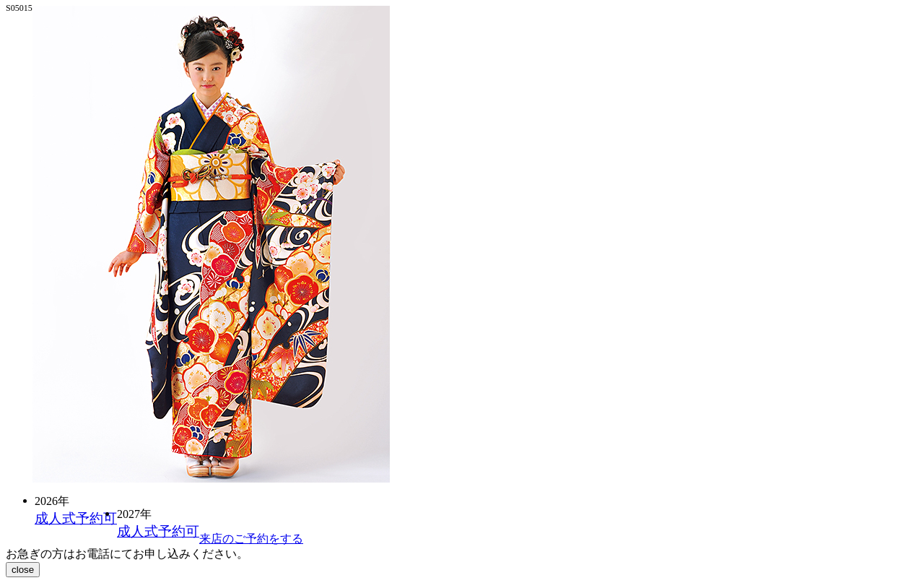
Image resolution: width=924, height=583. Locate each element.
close (23, 570)
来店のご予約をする (251, 539)
